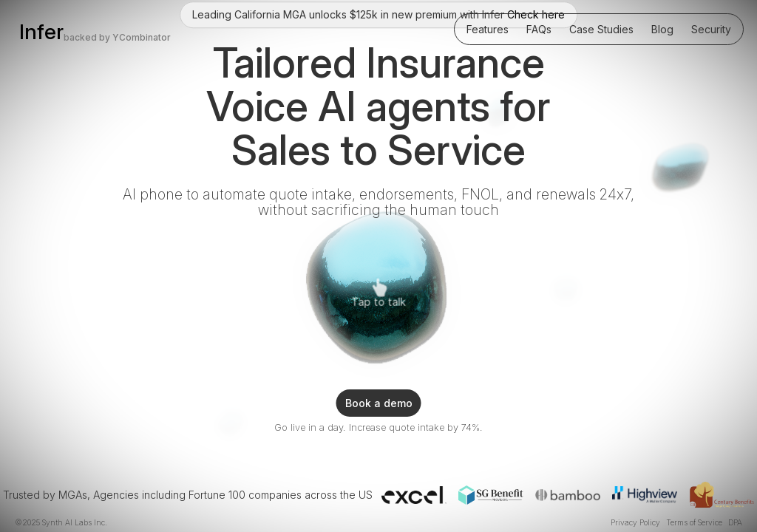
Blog (662, 29)
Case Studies (601, 29)
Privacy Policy (635, 523)
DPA (735, 523)
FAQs (539, 29)
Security (711, 29)
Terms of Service (694, 523)
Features (488, 29)
